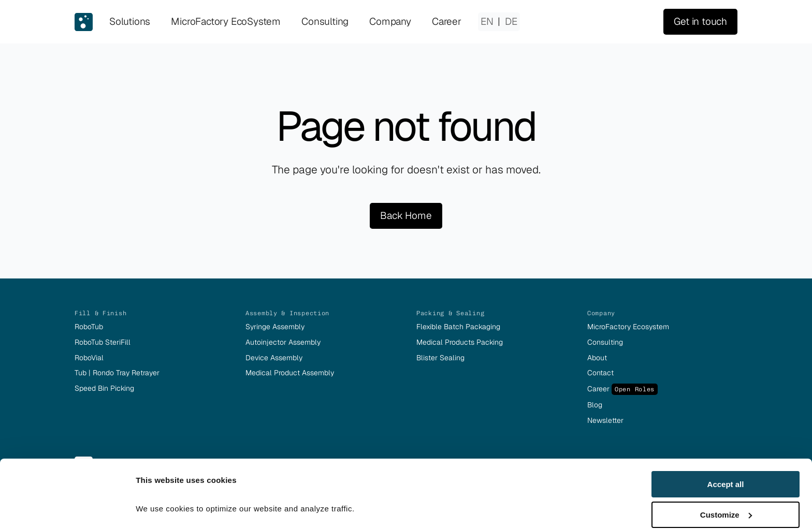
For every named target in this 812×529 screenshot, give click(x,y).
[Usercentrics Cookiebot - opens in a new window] (67, 509)
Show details (160, 496)
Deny (726, 503)
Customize (726, 473)
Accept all (726, 443)
